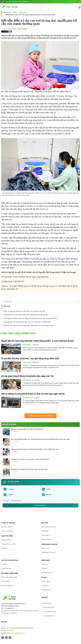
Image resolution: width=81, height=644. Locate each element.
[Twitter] (3, 638)
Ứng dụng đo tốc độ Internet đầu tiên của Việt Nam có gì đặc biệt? (26, 322)
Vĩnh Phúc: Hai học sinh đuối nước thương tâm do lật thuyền (25, 315)
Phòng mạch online (49, 544)
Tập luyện (44, 564)
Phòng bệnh (45, 531)
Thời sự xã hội (23, 12)
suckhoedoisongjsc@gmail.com (15, 633)
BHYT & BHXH (6, 581)
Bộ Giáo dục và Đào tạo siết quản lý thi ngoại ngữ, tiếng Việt (29, 469)
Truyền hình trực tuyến (48, 552)
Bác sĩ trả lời (45, 548)
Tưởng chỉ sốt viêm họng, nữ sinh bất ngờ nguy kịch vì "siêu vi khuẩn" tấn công (35, 449)
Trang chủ (8, 12)
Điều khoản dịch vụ (49, 607)
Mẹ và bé (45, 523)
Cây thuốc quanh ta (7, 531)
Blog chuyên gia (6, 568)
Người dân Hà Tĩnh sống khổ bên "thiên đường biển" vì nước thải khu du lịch (38, 341)
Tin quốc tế (45, 586)
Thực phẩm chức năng (8, 544)
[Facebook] (6, 638)
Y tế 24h (4, 564)
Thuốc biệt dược (6, 540)
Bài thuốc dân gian (7, 527)
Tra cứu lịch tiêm (41, 505)
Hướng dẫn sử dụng (49, 612)
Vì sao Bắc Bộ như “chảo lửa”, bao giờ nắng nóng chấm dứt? (30, 358)
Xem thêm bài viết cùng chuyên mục (41, 416)
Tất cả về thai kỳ (46, 539)
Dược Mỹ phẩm (7, 536)
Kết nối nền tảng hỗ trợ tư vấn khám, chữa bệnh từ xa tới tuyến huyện (28, 326)
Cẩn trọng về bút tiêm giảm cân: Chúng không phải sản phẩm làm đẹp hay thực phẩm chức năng (40, 439)
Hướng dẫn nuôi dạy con (49, 527)
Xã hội (15, 12)
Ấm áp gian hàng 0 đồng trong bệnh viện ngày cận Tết (27, 376)
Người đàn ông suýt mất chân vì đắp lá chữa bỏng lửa (27, 429)
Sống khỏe (46, 560)
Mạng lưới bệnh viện (7, 586)
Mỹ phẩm (4, 548)
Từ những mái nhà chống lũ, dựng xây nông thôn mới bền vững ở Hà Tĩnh (30, 318)
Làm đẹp (44, 568)
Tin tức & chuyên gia (10, 560)
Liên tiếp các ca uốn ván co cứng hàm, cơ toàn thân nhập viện (30, 459)
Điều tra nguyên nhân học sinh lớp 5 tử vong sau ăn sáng (23, 311)
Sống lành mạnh (46, 573)
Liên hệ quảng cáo (49, 616)
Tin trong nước (46, 590)
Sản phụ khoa (46, 535)
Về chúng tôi (47, 603)
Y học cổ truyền (8, 523)
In (10, 31)
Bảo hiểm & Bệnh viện (9, 573)
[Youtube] (10, 638)
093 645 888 (10, 631)
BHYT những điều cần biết (9, 577)
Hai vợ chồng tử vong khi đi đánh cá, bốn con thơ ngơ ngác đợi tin (33, 394)
